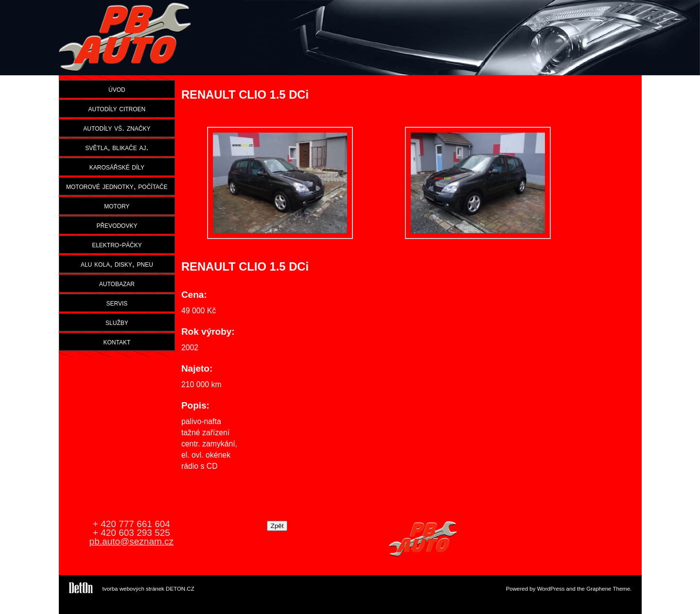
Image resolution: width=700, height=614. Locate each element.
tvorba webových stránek (133, 589)
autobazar (117, 283)
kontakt (117, 341)
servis (117, 303)
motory (117, 205)
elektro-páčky (117, 244)
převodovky (117, 225)
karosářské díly (117, 167)
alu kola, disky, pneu (117, 264)
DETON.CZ (180, 589)
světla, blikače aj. (117, 147)
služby (117, 322)
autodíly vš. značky (117, 128)
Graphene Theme (608, 589)
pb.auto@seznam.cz (132, 541)
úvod (117, 89)
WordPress (551, 589)
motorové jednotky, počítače (117, 186)
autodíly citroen (117, 108)
